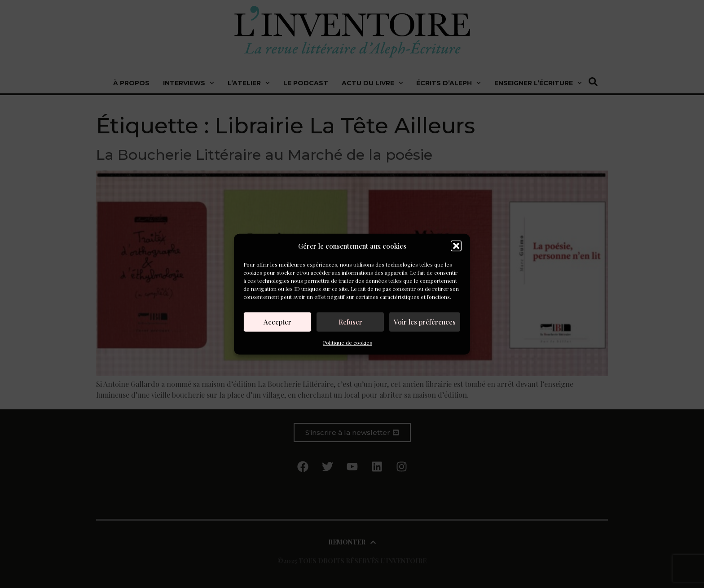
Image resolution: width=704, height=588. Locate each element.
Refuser (350, 322)
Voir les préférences (425, 322)
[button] (456, 246)
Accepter (277, 322)
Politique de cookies (348, 342)
